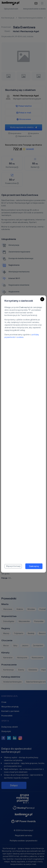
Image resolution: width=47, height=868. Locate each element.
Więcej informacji (13, 566)
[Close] (42, 299)
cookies (20, 337)
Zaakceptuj (34, 566)
